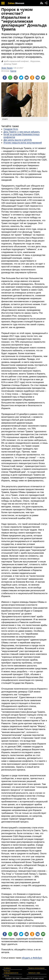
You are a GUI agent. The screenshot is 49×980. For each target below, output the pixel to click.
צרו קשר (6, 976)
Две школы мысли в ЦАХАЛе (18, 140)
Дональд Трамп (10, 64)
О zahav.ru (7, 968)
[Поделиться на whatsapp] (10, 78)
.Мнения (19, 3)
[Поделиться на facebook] (5, 78)
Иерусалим (35, 61)
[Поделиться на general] (16, 78)
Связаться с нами (34, 973)
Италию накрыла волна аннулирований (23, 143)
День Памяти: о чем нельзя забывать (22, 132)
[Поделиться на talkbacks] (43, 78)
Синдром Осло (11, 129)
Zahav (11, 3)
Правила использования (36, 968)
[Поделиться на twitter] (21, 78)
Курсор (13, 71)
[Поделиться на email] (27, 78)
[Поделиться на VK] (38, 78)
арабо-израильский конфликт (16, 61)
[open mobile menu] (3, 3)
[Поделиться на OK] (32, 78)
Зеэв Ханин (7, 68)
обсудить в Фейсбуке (32, 958)
